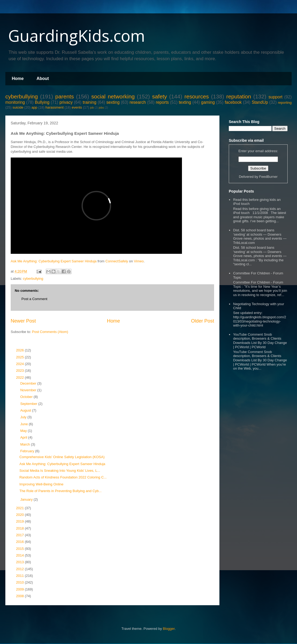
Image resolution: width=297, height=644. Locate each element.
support (275, 97)
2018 (20, 528)
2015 (20, 549)
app (35, 107)
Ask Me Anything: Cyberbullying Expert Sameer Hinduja (54, 261)
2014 (20, 555)
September (29, 404)
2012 (20, 569)
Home (18, 78)
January (27, 499)
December (29, 383)
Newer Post (23, 321)
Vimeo (139, 261)
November (29, 390)
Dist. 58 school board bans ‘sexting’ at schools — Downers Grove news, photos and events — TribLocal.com (260, 236)
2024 (20, 364)
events (77, 107)
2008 (20, 596)
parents (65, 96)
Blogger (169, 629)
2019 (20, 521)
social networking (113, 96)
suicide (18, 107)
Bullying (42, 102)
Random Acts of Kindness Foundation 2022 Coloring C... (63, 477)
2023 (20, 371)
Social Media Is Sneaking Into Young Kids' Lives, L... (60, 471)
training (90, 102)
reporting (285, 103)
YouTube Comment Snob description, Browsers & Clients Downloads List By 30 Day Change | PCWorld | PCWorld (260, 341)
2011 (20, 576)
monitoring (15, 102)
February (28, 451)
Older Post (203, 321)
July (24, 417)
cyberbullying (22, 96)
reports (162, 102)
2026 (20, 350)
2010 (20, 582)
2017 (20, 535)
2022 (20, 377)
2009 (20, 589)
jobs (101, 108)
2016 (20, 542)
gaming (208, 102)
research (138, 102)
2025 (20, 357)
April (24, 437)
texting (185, 102)
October (27, 397)
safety (159, 96)
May (24, 431)
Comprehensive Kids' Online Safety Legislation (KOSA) (62, 457)
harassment (55, 107)
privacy (66, 102)
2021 (20, 508)
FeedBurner (269, 177)
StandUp (260, 102)
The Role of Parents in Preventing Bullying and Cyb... (60, 491)
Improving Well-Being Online (41, 484)
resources (197, 96)
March (26, 444)
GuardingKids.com (77, 36)
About (43, 78)
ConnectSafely (117, 261)
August (26, 410)
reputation (239, 96)
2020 (20, 515)
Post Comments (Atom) (50, 332)
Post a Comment (34, 299)
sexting (113, 102)
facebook (233, 102)
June (25, 424)
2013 (20, 562)
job (92, 108)
